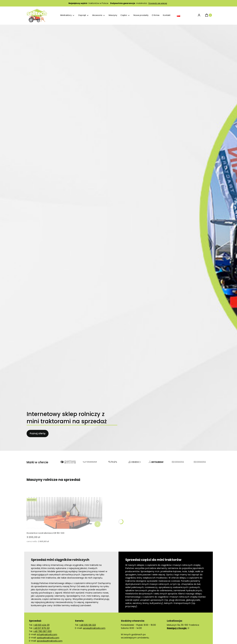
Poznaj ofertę (38, 433)
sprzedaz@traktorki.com (50, 641)
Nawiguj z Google (177, 628)
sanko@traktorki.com (48, 638)
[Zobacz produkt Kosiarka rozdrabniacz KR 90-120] (97, 524)
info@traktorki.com (47, 634)
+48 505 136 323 (88, 625)
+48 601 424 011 (41, 625)
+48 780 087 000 (42, 631)
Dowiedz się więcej (158, 3)
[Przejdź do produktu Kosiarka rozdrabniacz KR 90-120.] (64, 513)
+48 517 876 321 (41, 628)
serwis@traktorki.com (94, 628)
